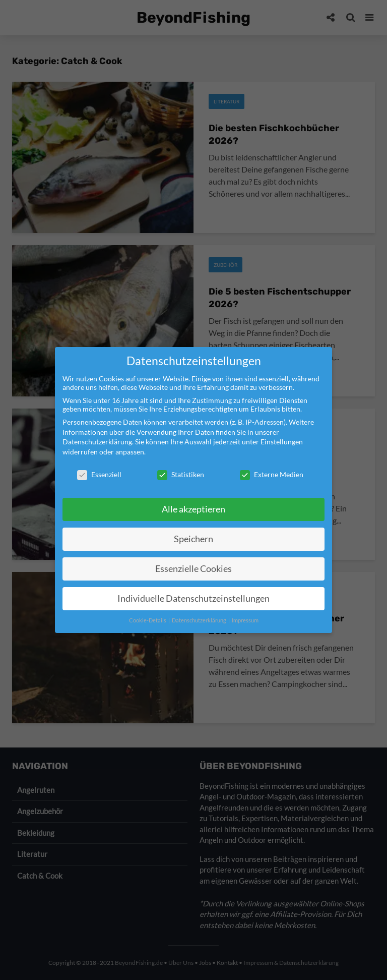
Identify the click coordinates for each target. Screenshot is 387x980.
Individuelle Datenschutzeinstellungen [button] (193, 598)
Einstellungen (282, 442)
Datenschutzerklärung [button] (200, 620)
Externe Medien (272, 474)
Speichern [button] (193, 539)
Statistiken (181, 474)
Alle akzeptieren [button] (193, 509)
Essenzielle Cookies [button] (193, 569)
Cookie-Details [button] (148, 620)
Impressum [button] (245, 620)
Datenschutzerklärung (97, 442)
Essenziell (99, 474)
